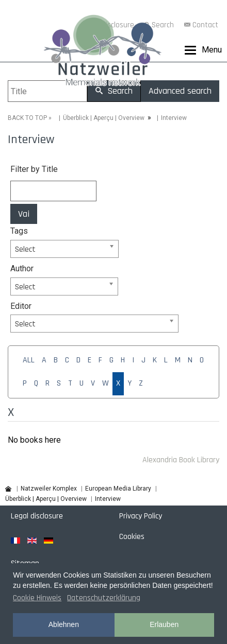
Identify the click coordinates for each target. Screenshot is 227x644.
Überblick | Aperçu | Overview (104, 118)
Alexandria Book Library (181, 460)
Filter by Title (34, 169)
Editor (21, 306)
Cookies (132, 537)
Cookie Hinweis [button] (37, 598)
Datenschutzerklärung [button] (104, 598)
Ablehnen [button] (64, 624)
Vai (24, 214)
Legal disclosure (37, 516)
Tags (19, 231)
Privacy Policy (141, 516)
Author (22, 268)
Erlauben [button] (164, 624)
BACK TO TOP (27, 118)
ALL (29, 360)
